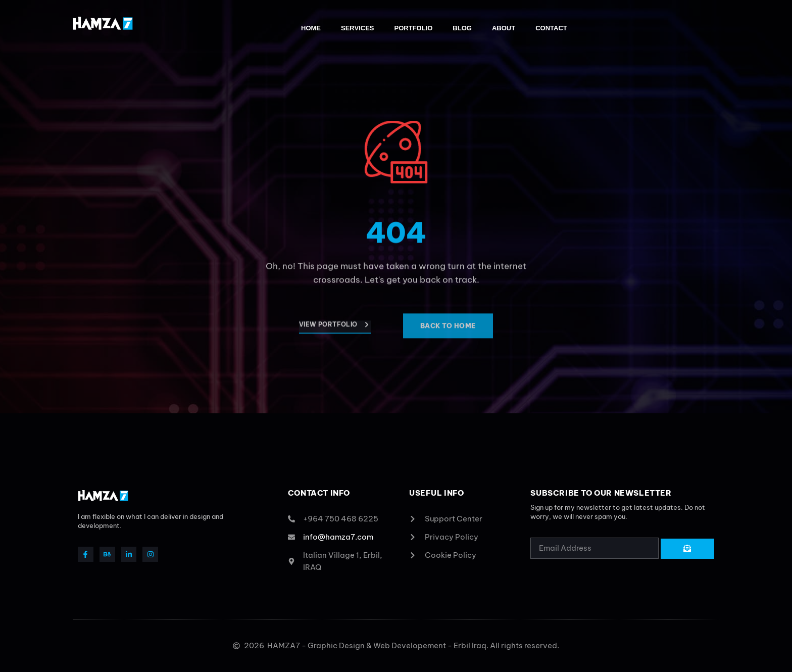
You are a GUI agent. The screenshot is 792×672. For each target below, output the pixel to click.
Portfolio (414, 28)
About (504, 28)
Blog (462, 28)
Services (358, 28)
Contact (551, 28)
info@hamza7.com (338, 537)
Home (311, 28)
